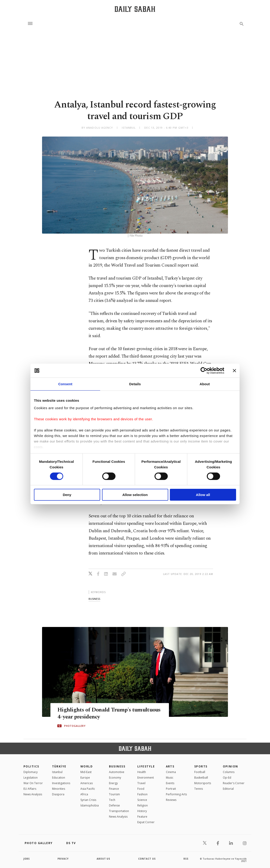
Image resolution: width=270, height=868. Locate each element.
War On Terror (33, 783)
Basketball (201, 778)
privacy (63, 859)
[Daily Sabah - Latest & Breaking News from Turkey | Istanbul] (135, 9)
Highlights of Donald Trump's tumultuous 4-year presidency (95, 713)
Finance (114, 789)
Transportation (119, 811)
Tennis (199, 789)
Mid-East (86, 772)
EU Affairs (30, 789)
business (94, 599)
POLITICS (31, 766)
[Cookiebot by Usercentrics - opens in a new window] (204, 371)
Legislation (31, 778)
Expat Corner (146, 822)
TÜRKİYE (59, 766)
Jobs (27, 859)
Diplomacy (31, 772)
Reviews (171, 800)
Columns (229, 772)
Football (200, 772)
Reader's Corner (234, 783)
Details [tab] (135, 384)
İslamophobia (90, 805)
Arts (170, 766)
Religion (143, 805)
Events (170, 783)
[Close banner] (234, 371)
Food (141, 789)
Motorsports (203, 783)
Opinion (230, 766)
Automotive (117, 772)
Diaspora (58, 794)
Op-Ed (227, 778)
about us (104, 859)
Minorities (59, 789)
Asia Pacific (88, 789)
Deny (67, 495)
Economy (115, 778)
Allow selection (135, 495)
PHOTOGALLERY (75, 726)
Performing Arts (176, 794)
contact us (147, 859)
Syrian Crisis (88, 800)
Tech (112, 800)
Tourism (114, 794)
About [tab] (205, 384)
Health (142, 772)
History (142, 811)
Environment (146, 778)
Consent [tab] (65, 384)
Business (117, 766)
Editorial (228, 789)
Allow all (203, 495)
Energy (113, 783)
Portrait (171, 789)
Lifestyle (146, 766)
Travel (141, 783)
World (87, 766)
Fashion (142, 794)
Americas (87, 783)
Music (170, 778)
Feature (142, 817)
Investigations (61, 783)
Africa (84, 794)
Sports (201, 766)
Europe (85, 778)
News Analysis (33, 794)
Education (59, 778)
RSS (186, 859)
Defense (114, 805)
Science (142, 800)
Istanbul (57, 772)
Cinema (171, 772)
